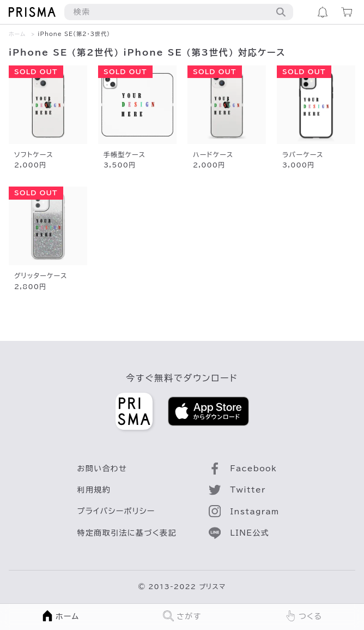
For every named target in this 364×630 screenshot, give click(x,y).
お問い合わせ (102, 469)
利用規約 (94, 490)
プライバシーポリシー (116, 511)
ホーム (17, 34)
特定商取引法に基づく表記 (127, 533)
